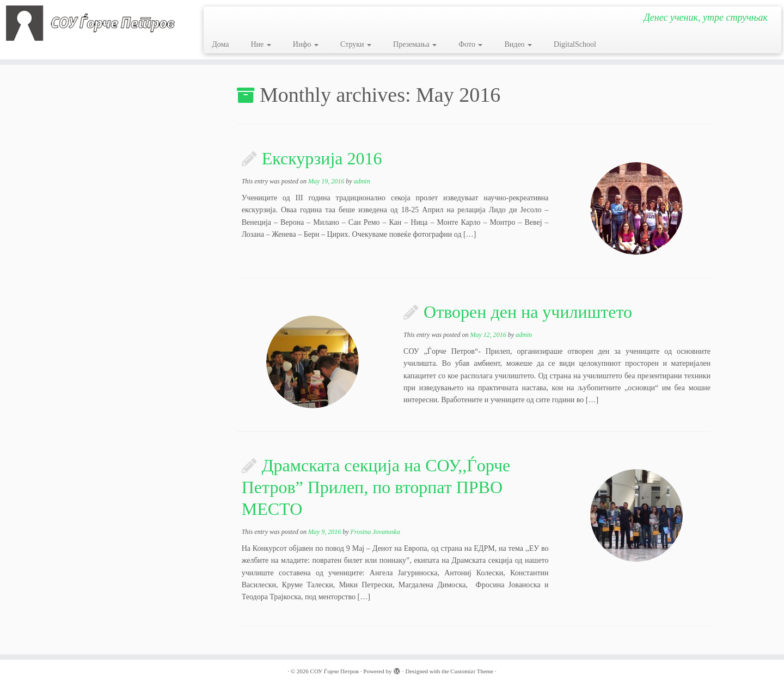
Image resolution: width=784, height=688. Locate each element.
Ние (261, 44)
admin (362, 181)
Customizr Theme (472, 671)
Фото (470, 44)
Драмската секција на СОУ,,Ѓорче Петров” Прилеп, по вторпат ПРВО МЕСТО (376, 487)
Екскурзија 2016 (322, 158)
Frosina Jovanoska (375, 532)
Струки (356, 44)
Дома (220, 44)
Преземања (415, 44)
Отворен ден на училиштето (528, 312)
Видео (518, 44)
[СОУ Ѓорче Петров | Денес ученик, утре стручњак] (90, 23)
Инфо (306, 44)
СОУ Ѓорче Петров (335, 671)
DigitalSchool (575, 44)
